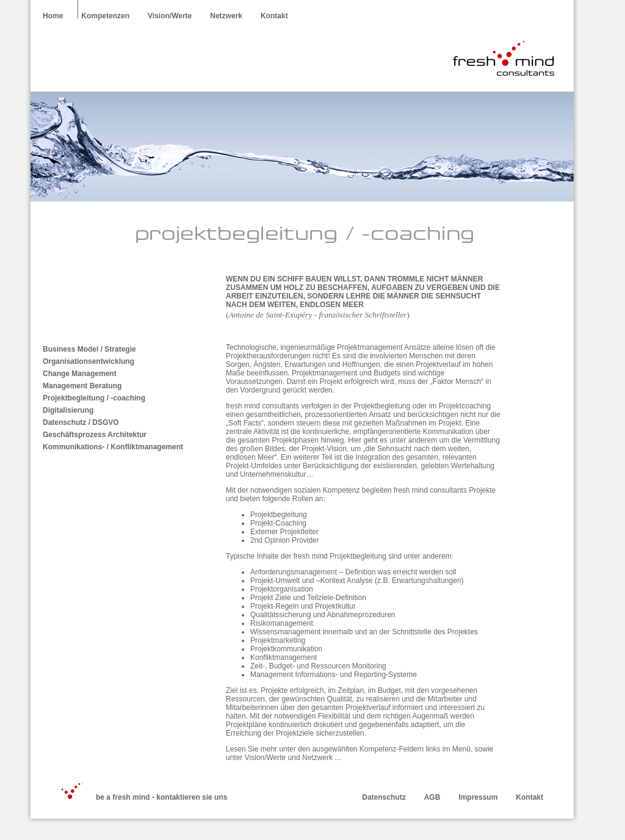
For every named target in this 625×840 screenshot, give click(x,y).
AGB (432, 797)
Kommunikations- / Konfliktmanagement (113, 447)
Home (53, 16)
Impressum (478, 797)
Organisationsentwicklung (89, 361)
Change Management (80, 374)
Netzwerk (226, 16)
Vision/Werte (170, 16)
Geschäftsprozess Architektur (95, 435)
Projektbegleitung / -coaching (94, 398)
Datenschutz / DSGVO (81, 422)
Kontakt (274, 16)
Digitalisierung (68, 410)
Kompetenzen (105, 16)
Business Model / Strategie (89, 349)
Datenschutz (384, 797)
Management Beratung (82, 386)
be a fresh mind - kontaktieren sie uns (161, 797)
